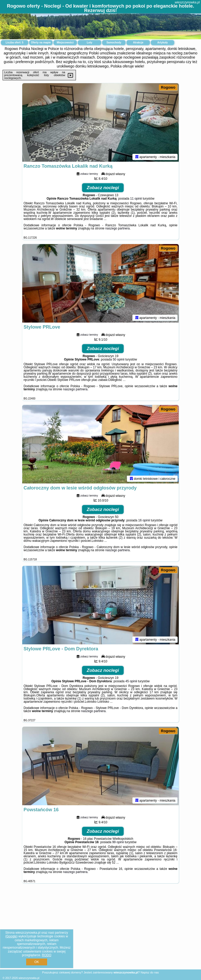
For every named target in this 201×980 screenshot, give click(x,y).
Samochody (114, 43)
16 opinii (144, 520)
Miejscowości (65, 43)
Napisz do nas (150, 972)
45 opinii (131, 681)
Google (11, 936)
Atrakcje (138, 43)
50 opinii (119, 359)
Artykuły (163, 43)
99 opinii (118, 842)
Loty (89, 43)
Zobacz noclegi (103, 188)
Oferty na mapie (41, 43)
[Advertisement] (100, 930)
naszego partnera (117, 228)
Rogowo (168, 87)
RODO (47, 955)
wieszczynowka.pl (187, 2)
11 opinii (136, 199)
